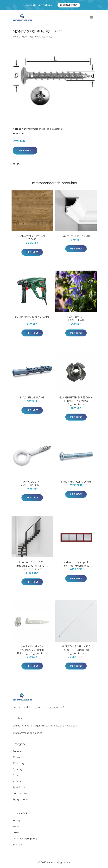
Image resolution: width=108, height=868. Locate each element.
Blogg (16, 821)
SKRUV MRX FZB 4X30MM (76, 482)
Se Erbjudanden (69, 5)
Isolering (18, 781)
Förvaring (18, 763)
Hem (15, 37)
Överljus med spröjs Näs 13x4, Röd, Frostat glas (76, 564)
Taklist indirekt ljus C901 (76, 236)
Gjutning (17, 769)
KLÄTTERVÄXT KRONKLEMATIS (76, 318)
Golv (15, 775)
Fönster (17, 757)
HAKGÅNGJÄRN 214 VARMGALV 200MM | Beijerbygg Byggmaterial (32, 650)
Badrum (17, 751)
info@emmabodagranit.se (28, 733)
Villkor (16, 833)
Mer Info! (25, 150)
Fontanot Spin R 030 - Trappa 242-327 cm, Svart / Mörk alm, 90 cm (32, 566)
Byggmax (58, 129)
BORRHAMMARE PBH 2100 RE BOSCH (32, 318)
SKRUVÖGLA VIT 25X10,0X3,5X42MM (32, 483)
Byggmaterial (20, 799)
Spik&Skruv (19, 787)
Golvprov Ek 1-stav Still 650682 (32, 238)
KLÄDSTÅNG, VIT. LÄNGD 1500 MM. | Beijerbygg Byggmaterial (76, 650)
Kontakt (17, 827)
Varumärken (34, 129)
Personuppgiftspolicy (25, 839)
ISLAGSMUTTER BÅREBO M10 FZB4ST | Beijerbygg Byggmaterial (76, 401)
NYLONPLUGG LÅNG (32, 397)
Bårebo (47, 129)
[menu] (92, 17)
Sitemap (17, 845)
